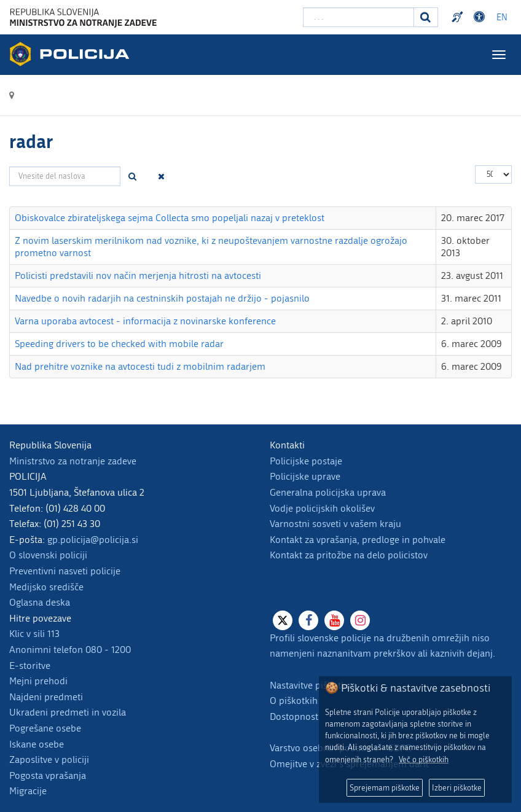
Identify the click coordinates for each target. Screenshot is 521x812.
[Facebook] (308, 620)
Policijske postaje (306, 461)
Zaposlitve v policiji (49, 759)
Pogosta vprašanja (48, 775)
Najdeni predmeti (46, 697)
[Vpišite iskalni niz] (358, 17)
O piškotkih (294, 701)
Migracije (28, 791)
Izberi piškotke (457, 788)
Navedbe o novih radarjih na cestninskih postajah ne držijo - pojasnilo (162, 298)
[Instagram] (360, 620)
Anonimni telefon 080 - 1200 (70, 650)
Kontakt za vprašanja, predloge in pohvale (358, 540)
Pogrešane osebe (45, 728)
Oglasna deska (40, 602)
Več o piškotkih (424, 759)
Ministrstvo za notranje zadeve (73, 461)
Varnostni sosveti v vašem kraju (335, 524)
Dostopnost (294, 716)
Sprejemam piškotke (385, 788)
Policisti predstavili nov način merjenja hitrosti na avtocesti (138, 275)
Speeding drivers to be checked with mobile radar (119, 344)
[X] (283, 620)
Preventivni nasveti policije (65, 571)
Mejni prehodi (38, 681)
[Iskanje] (426, 17)
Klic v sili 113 (34, 634)
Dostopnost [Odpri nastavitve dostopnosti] (481, 17)
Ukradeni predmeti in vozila (68, 712)
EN (502, 18)
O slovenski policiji (48, 555)
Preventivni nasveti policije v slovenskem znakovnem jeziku (459, 17)
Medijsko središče (46, 587)
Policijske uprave (305, 476)
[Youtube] (334, 620)
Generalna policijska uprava (328, 492)
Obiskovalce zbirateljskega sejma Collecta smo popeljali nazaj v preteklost (170, 218)
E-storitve (30, 666)
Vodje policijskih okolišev (322, 508)
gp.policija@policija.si (93, 540)
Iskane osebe (37, 744)
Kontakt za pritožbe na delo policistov (349, 555)
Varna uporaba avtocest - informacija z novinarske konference (145, 321)
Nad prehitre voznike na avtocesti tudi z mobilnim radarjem (140, 366)
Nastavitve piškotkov (313, 685)
